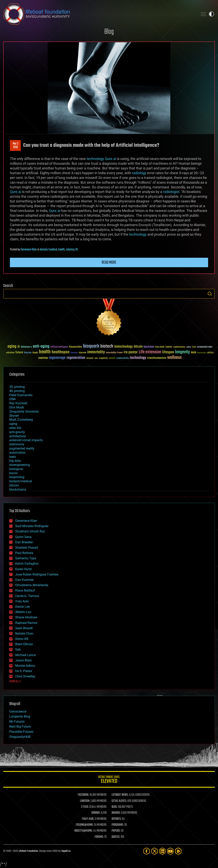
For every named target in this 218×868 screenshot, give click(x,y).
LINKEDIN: (85, 801)
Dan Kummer (24, 580)
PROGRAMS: (118, 825)
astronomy (17, 444)
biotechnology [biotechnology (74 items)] (124, 347)
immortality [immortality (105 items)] (96, 352)
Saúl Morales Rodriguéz (32, 526)
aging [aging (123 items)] (12, 347)
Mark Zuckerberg (21, 420)
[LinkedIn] (162, 851)
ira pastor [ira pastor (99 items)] (131, 352)
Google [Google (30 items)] (35, 353)
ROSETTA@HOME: (83, 831)
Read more (109, 262)
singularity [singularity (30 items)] (103, 358)
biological (16, 469)
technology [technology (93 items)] (138, 358)
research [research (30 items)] (90, 358)
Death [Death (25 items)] (194, 347)
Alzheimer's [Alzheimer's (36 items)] (26, 347)
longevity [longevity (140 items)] (182, 352)
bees (13, 457)
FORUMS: (99, 837)
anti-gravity (17, 432)
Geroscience (18, 711)
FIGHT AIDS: (88, 819)
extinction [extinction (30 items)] (10, 353)
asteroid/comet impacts (26, 440)
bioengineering (20, 465)
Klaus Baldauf (25, 590)
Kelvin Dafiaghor (27, 564)
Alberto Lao (23, 612)
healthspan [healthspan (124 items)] (61, 352)
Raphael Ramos (26, 623)
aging (13, 424)
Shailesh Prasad (27, 548)
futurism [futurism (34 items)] (28, 353)
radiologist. (172, 192)
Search (210, 294)
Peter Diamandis (21, 395)
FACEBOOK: (83, 795)
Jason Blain (24, 660)
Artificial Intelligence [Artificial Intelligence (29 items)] (59, 347)
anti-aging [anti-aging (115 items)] (41, 347)
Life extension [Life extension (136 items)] (150, 352)
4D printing (17, 391)
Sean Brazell (24, 628)
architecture (18, 436)
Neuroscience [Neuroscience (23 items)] (202, 353)
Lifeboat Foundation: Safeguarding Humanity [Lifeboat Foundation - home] (99, 14)
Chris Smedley (25, 676)
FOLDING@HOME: (85, 825)
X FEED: (85, 807)
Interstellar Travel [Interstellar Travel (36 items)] (114, 353)
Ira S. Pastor (24, 671)
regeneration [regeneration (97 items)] (76, 358)
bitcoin (14, 485)
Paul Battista (24, 553)
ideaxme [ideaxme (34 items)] (82, 353)
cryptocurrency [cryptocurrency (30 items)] (179, 347)
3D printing (17, 387)
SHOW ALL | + (15, 682)
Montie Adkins (25, 666)
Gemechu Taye (26, 558)
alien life (15, 428)
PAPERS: (116, 831)
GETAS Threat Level (109, 780)
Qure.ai (110, 159)
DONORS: (96, 813)
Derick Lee (22, 607)
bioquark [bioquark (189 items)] (91, 346)
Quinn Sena (23, 537)
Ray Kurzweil (18, 403)
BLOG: (114, 807)
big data (15, 461)
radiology (139, 173)
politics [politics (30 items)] (210, 353)
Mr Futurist (17, 722)
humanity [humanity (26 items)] (74, 353)
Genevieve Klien (29, 250)
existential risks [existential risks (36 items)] (205, 347)
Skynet (14, 416)
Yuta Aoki (22, 601)
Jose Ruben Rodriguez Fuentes (37, 574)
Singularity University (24, 411)
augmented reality (22, 448)
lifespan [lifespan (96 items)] (168, 352)
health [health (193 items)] (45, 352)
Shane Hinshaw (26, 617)
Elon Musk (17, 407)
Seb (18, 649)
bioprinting (17, 477)
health (61, 250)
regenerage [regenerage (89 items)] (57, 358)
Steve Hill (22, 639)
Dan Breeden (24, 542)
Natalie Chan (24, 633)
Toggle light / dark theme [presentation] (211, 14)
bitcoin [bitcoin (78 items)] (138, 347)
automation (17, 453)
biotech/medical (48, 250)
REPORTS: (117, 819)
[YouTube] (170, 851)
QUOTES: (116, 837)
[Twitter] (154, 851)
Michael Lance (25, 655)
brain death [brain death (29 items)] (160, 347)
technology (95, 159)
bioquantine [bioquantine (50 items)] (76, 347)
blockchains (18, 489)
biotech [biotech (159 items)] (107, 346)
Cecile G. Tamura (27, 596)
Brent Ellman (24, 644)
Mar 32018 (15, 146)
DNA (12, 399)
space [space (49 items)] (112, 358)
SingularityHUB (20, 737)
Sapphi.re (66, 851)
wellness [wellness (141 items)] (174, 358)
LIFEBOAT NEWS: (120, 795)
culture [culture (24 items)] (189, 347)
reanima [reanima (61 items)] (43, 358)
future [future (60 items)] (19, 352)
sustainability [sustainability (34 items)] (123, 358)
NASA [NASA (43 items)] (194, 353)
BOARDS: (116, 813)
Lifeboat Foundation (28, 851)
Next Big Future (20, 726)
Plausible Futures (21, 732)
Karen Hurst (23, 569)
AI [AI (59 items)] (19, 347)
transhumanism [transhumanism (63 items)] (157, 358)
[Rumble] (178, 851)
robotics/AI (72, 250)
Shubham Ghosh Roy (30, 531)
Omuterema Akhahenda (32, 585)
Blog (109, 32)
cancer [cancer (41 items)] (169, 347)
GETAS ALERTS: (119, 801)
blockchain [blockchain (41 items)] (149, 347)
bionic (14, 473)
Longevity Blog (20, 716)
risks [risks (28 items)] (96, 358)
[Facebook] (147, 851)
